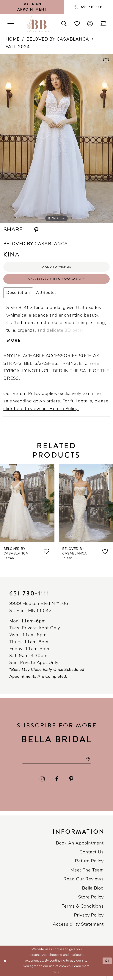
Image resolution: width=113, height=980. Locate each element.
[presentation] (27, 506)
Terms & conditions (83, 911)
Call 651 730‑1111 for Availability (57, 281)
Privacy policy (89, 920)
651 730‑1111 (30, 597)
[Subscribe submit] (91, 763)
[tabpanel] (56, 138)
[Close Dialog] (5, 965)
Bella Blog (93, 893)
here (56, 976)
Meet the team (87, 874)
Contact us (92, 856)
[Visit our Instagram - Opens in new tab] (42, 783)
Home (12, 39)
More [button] (14, 343)
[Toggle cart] (103, 23)
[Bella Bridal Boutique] (39, 23)
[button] (90, 23)
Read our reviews (84, 883)
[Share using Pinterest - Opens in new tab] (36, 230)
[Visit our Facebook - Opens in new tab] (57, 783)
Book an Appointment (80, 847)
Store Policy (91, 901)
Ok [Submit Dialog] (107, 965)
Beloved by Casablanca (58, 39)
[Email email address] (56, 763)
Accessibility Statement (78, 928)
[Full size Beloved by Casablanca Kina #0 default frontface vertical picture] (56, 138)
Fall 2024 (18, 47)
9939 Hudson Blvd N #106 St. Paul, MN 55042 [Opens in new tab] (39, 610)
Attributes (46, 295)
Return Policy (89, 865)
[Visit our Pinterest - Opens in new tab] (71, 783)
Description (18, 295)
